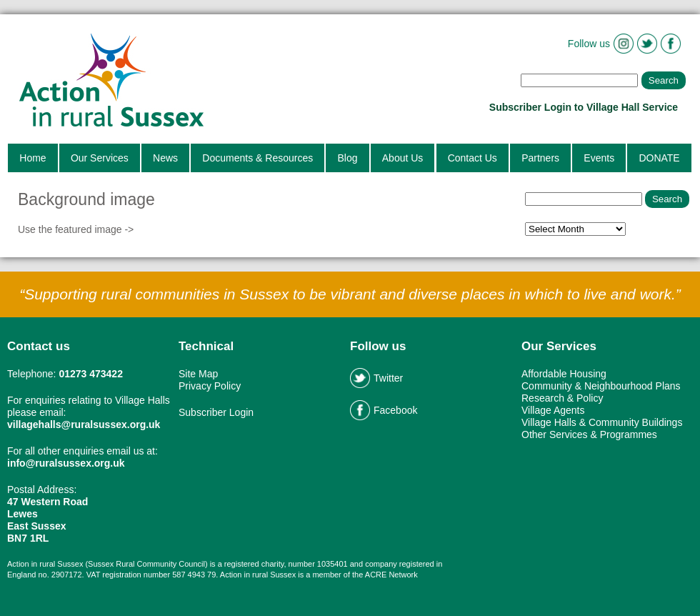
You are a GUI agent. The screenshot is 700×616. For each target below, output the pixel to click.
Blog (347, 158)
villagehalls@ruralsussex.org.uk (84, 424)
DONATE (659, 158)
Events (599, 158)
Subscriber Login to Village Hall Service (585, 107)
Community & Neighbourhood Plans (601, 386)
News (165, 158)
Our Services (100, 158)
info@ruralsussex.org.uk (66, 463)
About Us (403, 158)
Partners (540, 158)
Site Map (198, 374)
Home (32, 158)
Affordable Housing (564, 374)
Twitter (376, 378)
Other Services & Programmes (589, 434)
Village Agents (553, 410)
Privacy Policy (210, 386)
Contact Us (472, 158)
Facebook (384, 410)
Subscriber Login (216, 412)
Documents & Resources (257, 158)
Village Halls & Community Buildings (602, 422)
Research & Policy (562, 398)
